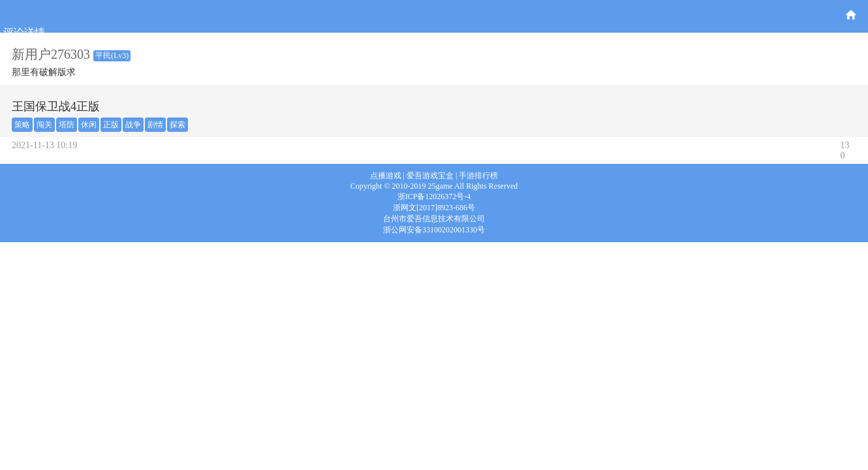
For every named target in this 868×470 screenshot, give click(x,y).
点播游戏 (386, 176)
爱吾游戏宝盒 (430, 176)
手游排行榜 (478, 176)
